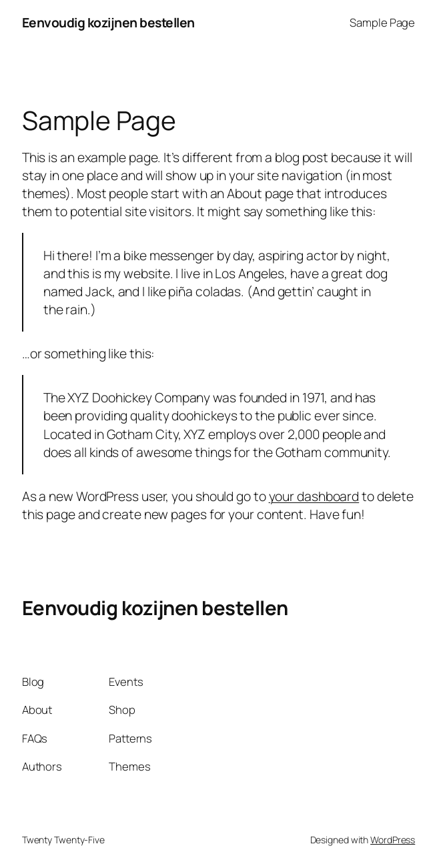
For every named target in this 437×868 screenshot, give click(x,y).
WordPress (393, 840)
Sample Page (382, 22)
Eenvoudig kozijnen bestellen (108, 22)
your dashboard (314, 496)
